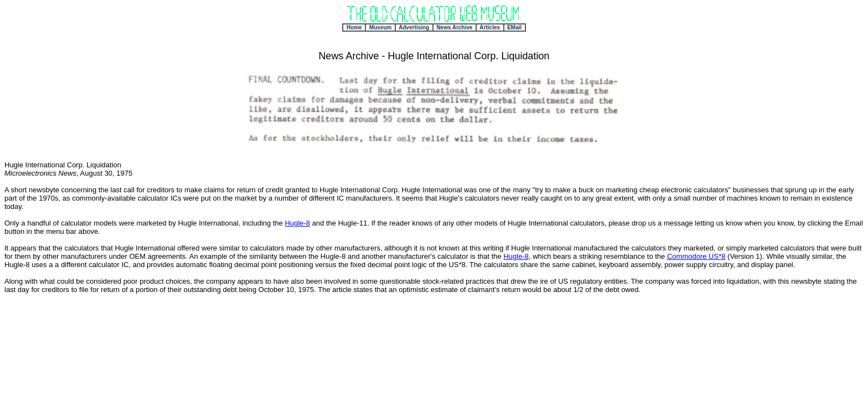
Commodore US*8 (696, 256)
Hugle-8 (298, 223)
